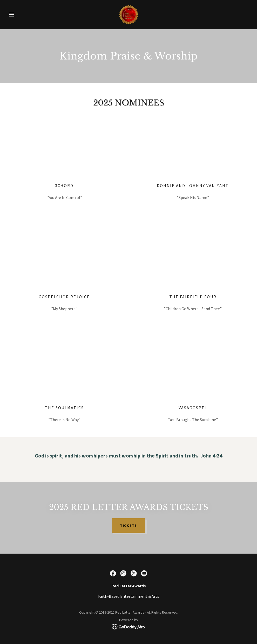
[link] (128, 15)
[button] (25, 15)
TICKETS (128, 526)
